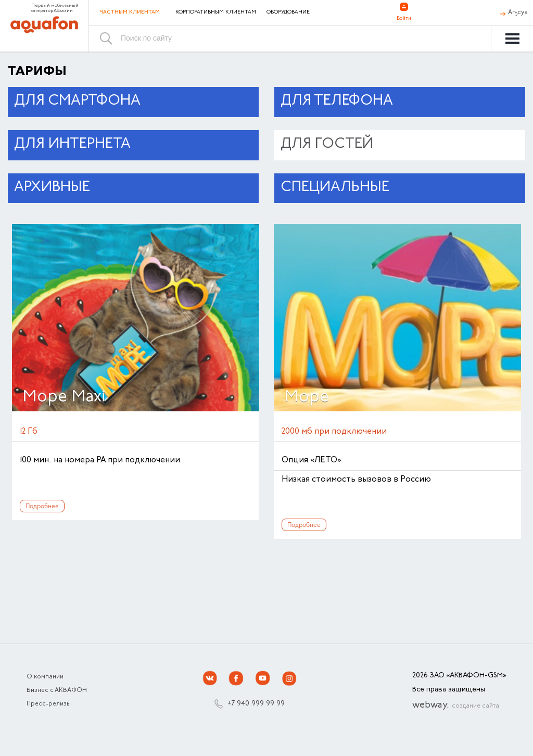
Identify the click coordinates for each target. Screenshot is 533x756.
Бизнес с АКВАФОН (57, 690)
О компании (45, 677)
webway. (456, 705)
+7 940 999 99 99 (256, 704)
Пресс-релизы (49, 704)
